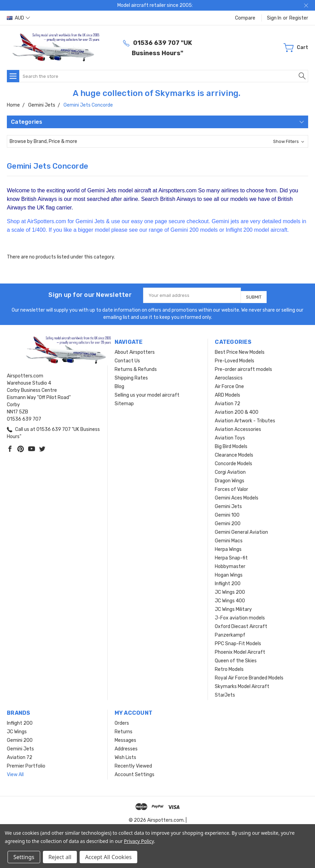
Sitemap (124, 401)
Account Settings (135, 772)
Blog (119, 384)
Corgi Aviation (230, 469)
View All (15, 772)
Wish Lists (125, 755)
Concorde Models (234, 461)
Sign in (274, 18)
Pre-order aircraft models (243, 367)
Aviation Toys (230, 435)
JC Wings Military (233, 607)
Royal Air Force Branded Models (249, 675)
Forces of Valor (231, 487)
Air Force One (229, 384)
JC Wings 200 (230, 589)
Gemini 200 (228, 521)
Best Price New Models (240, 349)
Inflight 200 (228, 581)
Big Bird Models (231, 444)
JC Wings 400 (230, 598)
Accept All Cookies (108, 857)
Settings (24, 857)
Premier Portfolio (26, 763)
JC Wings (17, 729)
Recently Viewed (133, 763)
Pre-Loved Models (235, 358)
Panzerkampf (230, 632)
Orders (122, 720)
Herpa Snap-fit (231, 555)
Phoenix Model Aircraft (240, 649)
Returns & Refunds (136, 367)
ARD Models (227, 392)
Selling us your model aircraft (147, 392)
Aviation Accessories (238, 427)
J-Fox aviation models (240, 615)
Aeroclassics (229, 375)
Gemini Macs (229, 538)
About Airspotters (135, 349)
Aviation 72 (227, 401)
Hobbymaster (230, 564)
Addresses (126, 746)
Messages (125, 738)
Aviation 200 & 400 (237, 409)
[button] (157, 141)
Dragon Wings (230, 478)
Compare (245, 18)
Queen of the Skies (236, 658)
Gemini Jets (228, 504)
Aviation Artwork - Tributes (245, 418)
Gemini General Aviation (241, 529)
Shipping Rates (131, 375)
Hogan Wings (229, 572)
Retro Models (229, 667)
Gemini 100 (227, 512)
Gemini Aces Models (237, 495)
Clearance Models (234, 452)
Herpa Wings (228, 547)
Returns (124, 729)
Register (299, 18)
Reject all (60, 857)
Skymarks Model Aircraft (242, 684)
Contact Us (127, 358)
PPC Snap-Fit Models (238, 641)
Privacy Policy (139, 841)
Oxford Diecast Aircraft (241, 624)
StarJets (225, 692)
